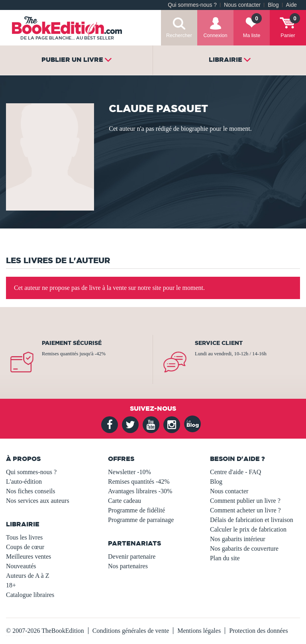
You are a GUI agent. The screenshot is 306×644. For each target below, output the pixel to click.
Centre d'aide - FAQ (235, 472)
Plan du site (225, 558)
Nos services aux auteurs (38, 501)
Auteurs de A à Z (27, 576)
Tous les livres (24, 537)
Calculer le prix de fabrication (248, 529)
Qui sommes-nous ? (192, 5)
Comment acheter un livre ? (245, 510)
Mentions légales (199, 631)
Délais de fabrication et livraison (252, 520)
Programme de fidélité (136, 510)
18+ (11, 585)
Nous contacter (242, 5)
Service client (219, 343)
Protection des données (259, 631)
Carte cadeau (125, 501)
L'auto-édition (24, 482)
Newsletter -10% (129, 472)
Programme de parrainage (141, 520)
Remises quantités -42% (139, 482)
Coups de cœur (25, 547)
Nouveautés (21, 566)
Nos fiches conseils (31, 491)
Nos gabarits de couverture (244, 548)
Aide (291, 5)
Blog (273, 5)
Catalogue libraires (30, 595)
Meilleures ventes (28, 556)
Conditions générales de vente (131, 631)
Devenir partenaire (132, 556)
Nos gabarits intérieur (238, 539)
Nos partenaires (128, 566)
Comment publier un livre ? (245, 501)
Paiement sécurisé (72, 343)
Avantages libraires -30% (140, 491)
